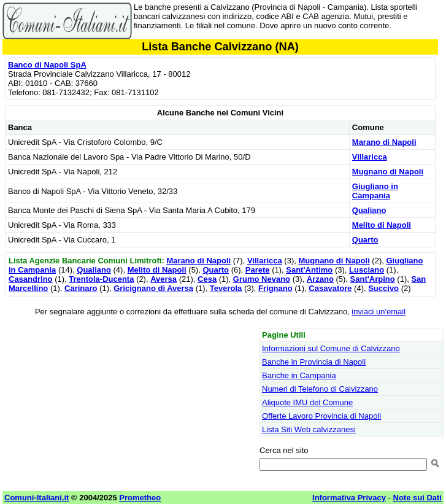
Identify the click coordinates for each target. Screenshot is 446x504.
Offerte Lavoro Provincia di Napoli (321, 416)
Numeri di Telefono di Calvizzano (320, 389)
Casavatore (330, 288)
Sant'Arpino (373, 279)
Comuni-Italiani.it (37, 498)
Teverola (226, 288)
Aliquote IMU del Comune (307, 402)
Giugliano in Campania (375, 191)
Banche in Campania (299, 375)
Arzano (320, 279)
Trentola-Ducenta (101, 279)
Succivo (383, 288)
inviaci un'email (379, 312)
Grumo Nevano (262, 279)
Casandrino (31, 279)
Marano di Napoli (384, 142)
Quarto (365, 240)
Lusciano (367, 270)
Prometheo (140, 498)
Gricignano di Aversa (153, 288)
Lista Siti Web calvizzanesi (309, 429)
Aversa (163, 279)
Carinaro (81, 288)
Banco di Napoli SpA (47, 65)
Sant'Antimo (309, 270)
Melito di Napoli (382, 225)
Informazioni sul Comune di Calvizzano (331, 348)
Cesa (207, 279)
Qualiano (369, 210)
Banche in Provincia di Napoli (314, 362)
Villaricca (370, 157)
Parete (258, 270)
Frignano (275, 288)
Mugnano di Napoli (388, 172)
